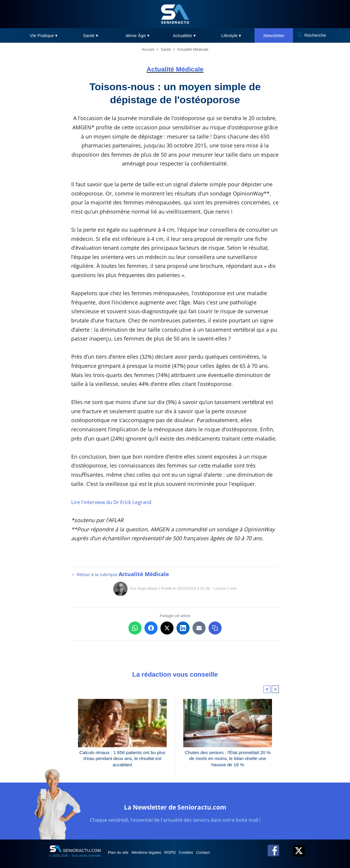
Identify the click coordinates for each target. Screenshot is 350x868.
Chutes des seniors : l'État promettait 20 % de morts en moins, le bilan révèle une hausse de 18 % (228, 759)
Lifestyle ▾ (231, 35)
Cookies (204, 857)
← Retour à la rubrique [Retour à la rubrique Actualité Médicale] (120, 574)
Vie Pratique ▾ (44, 35)
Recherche (315, 35)
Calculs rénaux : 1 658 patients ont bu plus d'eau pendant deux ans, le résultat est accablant (122, 759)
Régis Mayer (148, 588)
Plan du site (121, 857)
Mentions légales (155, 857)
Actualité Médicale (193, 49)
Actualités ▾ (184, 35)
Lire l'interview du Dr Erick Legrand (115, 502)
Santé (166, 49)
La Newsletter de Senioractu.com (175, 811)
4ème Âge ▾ (137, 35)
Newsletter (274, 35)
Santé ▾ (91, 35)
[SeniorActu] (175, 14)
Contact (225, 857)
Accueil (148, 49)
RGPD (183, 857)
